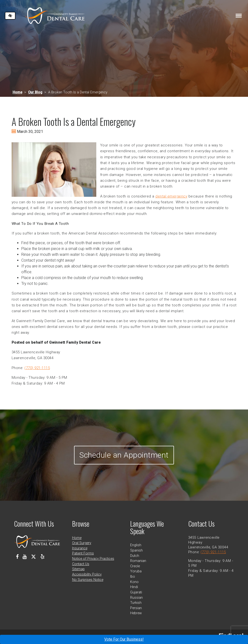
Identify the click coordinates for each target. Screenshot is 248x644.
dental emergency (171, 196)
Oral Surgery (82, 543)
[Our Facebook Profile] (17, 557)
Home (17, 92)
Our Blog (35, 92)
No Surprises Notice (88, 580)
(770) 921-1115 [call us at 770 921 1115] (37, 368)
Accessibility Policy (87, 574)
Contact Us (81, 564)
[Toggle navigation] (239, 16)
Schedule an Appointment (124, 455)
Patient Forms (83, 553)
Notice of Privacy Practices (93, 559)
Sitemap (78, 569)
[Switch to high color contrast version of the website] (10, 16)
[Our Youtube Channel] (25, 557)
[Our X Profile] (34, 557)
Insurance (80, 548)
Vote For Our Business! (124, 639)
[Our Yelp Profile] (42, 557)
